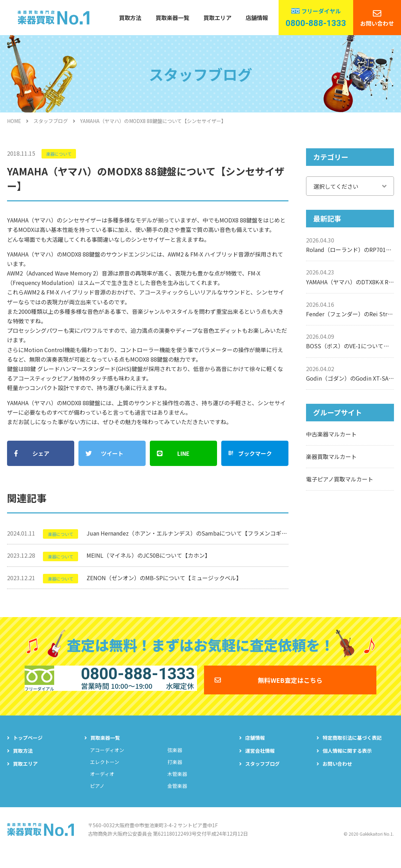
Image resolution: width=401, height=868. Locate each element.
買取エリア (217, 18)
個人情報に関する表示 (347, 763)
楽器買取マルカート (331, 456)
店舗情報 (257, 18)
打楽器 (175, 775)
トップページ (28, 750)
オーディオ (102, 786)
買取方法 (130, 18)
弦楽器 (175, 763)
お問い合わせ (377, 23)
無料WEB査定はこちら (290, 687)
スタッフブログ (51, 121)
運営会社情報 (260, 763)
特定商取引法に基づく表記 (352, 750)
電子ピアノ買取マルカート (340, 479)
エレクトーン (105, 775)
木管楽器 (177, 786)
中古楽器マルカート (331, 434)
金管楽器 (177, 798)
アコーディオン (107, 763)
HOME (14, 121)
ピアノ (97, 798)
